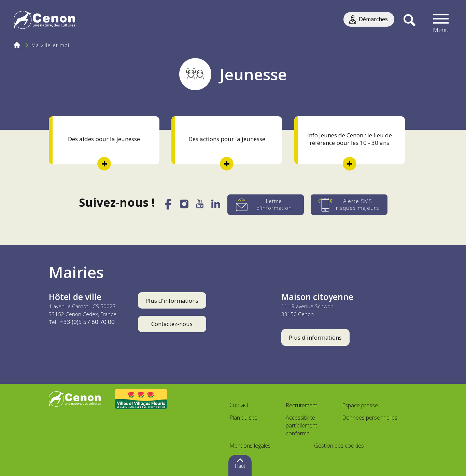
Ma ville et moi (50, 45)
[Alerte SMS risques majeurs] (349, 205)
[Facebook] (168, 207)
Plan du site (243, 418)
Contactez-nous (172, 324)
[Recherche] (409, 21)
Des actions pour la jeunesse (227, 139)
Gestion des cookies (339, 446)
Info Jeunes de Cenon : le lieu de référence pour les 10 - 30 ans (350, 139)
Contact (239, 405)
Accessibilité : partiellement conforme (302, 425)
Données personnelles (370, 418)
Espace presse (360, 405)
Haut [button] (240, 466)
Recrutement (301, 405)
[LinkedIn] (216, 206)
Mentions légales (250, 446)
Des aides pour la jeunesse (104, 139)
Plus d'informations (172, 301)
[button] (441, 21)
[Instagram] (184, 206)
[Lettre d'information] (266, 205)
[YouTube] (200, 206)
